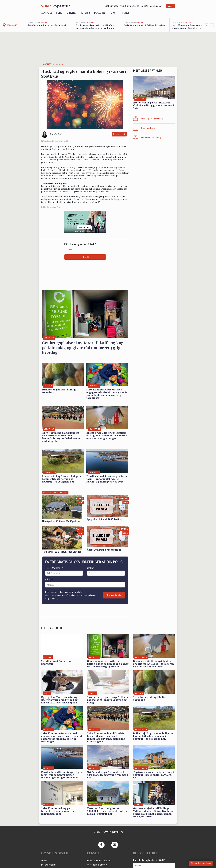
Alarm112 (47, 13)
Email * (91, 568)
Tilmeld (170, 6)
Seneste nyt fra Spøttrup (99, 861)
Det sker (85, 13)
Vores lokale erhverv (97, 865)
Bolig (59, 13)
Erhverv (71, 13)
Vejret (126, 13)
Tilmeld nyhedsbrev (201, 863)
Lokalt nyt (100, 13)
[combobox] (47, 585)
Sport (114, 13)
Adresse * (50, 579)
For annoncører (49, 865)
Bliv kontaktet (114, 595)
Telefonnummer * (54, 568)
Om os (44, 861)
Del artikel (119, 134)
